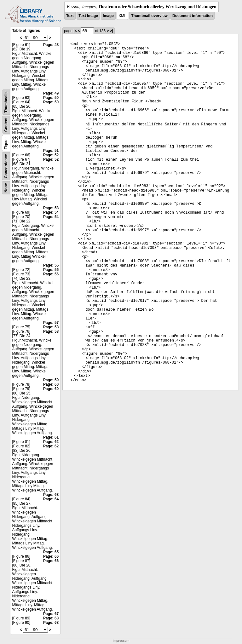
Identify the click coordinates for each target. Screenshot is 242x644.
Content (6, 125)
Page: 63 (51, 495)
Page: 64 (51, 499)
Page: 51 (51, 151)
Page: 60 (51, 384)
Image (108, 16)
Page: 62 (51, 442)
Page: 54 (51, 212)
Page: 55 (51, 265)
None (6, 188)
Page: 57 (51, 323)
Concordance (6, 166)
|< (75, 31)
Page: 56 (51, 270)
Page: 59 (51, 380)
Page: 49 (51, 93)
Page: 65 (51, 552)
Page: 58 (51, 327)
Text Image (88, 16)
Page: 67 (51, 614)
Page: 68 (51, 618)
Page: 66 (51, 556)
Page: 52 (51, 155)
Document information (193, 16)
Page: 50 (51, 98)
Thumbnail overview (149, 16)
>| (112, 31)
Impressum (121, 641)
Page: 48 (51, 45)
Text (70, 16)
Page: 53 (51, 208)
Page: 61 (51, 437)
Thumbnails (6, 102)
